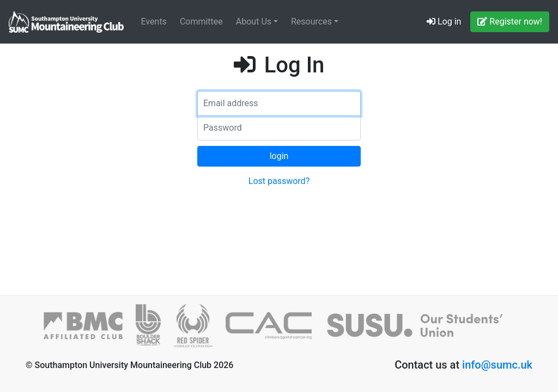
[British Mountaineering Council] (90, 330)
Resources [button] (313, 22)
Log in (444, 22)
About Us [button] (255, 22)
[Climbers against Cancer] (275, 330)
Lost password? (279, 181)
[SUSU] (420, 330)
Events (154, 22)
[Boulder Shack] (155, 330)
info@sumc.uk (497, 365)
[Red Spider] (200, 330)
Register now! (510, 22)
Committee (201, 22)
